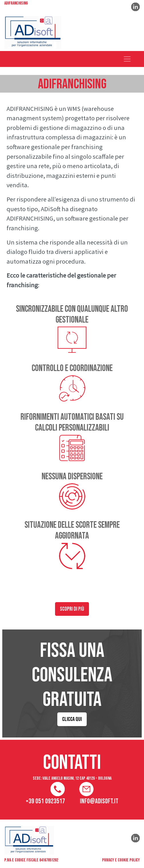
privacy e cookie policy (121, 860)
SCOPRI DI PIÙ (72, 609)
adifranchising (16, 4)
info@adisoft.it (99, 801)
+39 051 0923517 (45, 801)
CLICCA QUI (72, 719)
